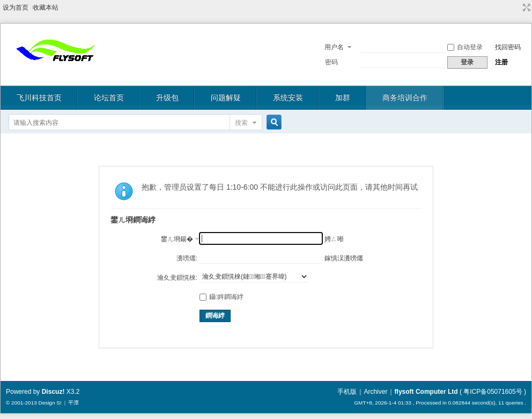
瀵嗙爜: (187, 258)
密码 (331, 62)
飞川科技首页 (39, 98)
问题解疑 (226, 98)
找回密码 (508, 47)
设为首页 (16, 8)
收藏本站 (46, 8)
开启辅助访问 (516, 8)
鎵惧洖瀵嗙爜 (344, 258)
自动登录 (465, 47)
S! (59, 403)
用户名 (334, 47)
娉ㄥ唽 (334, 239)
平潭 (73, 403)
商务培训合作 (405, 98)
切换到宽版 (525, 8)
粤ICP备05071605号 (493, 392)
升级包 (167, 98)
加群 (343, 98)
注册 (501, 62)
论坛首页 (109, 98)
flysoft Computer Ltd (426, 392)
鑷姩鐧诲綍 (221, 297)
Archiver (375, 392)
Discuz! (53, 392)
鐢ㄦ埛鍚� (177, 239)
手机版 (347, 392)
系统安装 (288, 98)
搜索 (241, 123)
